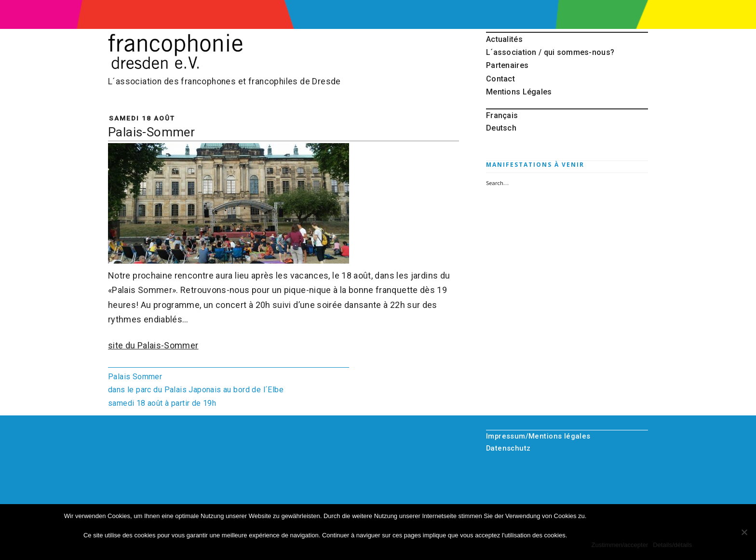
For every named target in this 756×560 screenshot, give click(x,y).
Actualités (504, 39)
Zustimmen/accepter (620, 545)
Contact (500, 79)
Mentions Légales (519, 92)
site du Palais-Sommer (153, 345)
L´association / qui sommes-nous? (550, 52)
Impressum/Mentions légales (538, 436)
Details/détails (672, 545)
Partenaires (507, 65)
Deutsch (501, 128)
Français (502, 115)
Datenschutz (508, 448)
